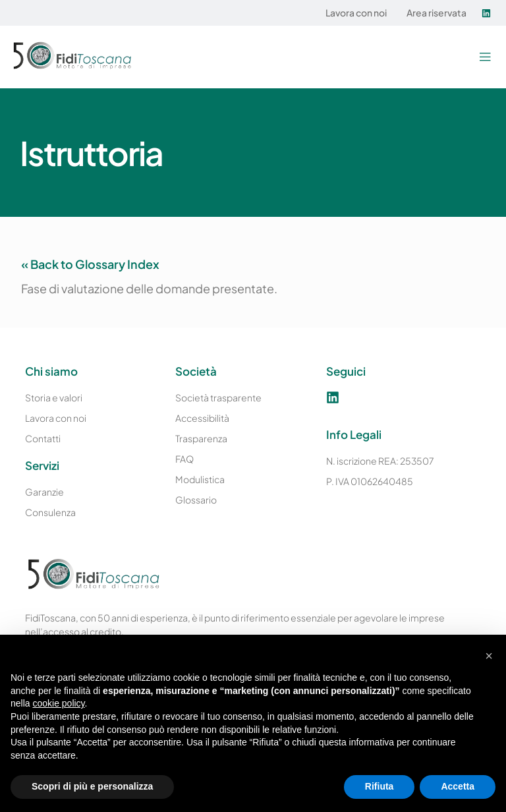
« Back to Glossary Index (90, 264)
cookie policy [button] (58, 703)
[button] (485, 57)
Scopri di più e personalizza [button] (92, 786)
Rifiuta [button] (379, 786)
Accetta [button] (458, 786)
